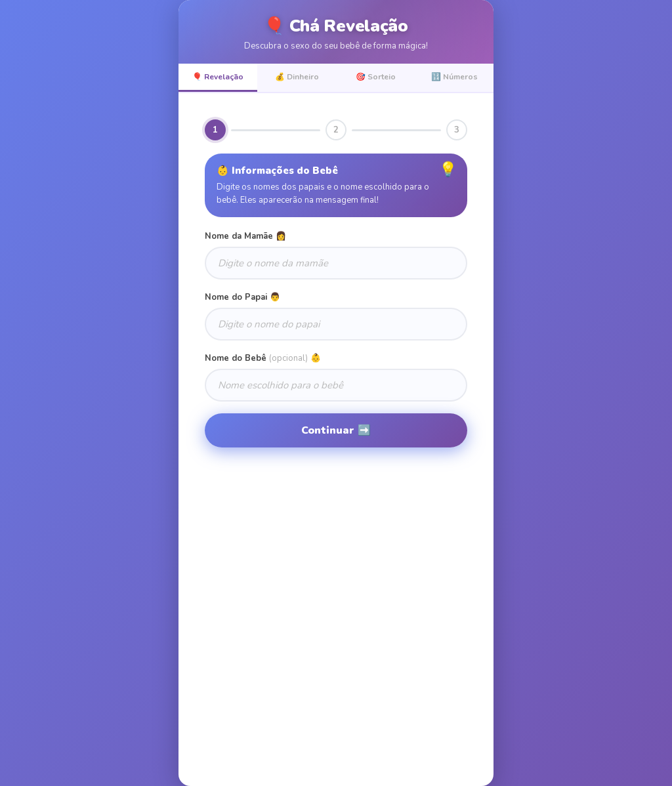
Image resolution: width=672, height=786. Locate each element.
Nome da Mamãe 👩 (245, 236)
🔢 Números (454, 77)
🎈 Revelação (218, 77)
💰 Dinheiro (297, 77)
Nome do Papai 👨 (242, 297)
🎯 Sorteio (376, 77)
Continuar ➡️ (336, 430)
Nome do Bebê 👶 (263, 358)
